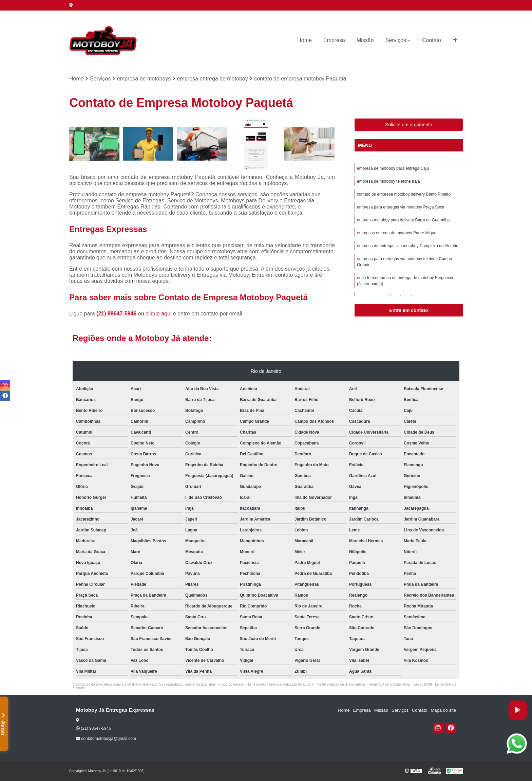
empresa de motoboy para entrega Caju (393, 168)
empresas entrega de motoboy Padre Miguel (397, 233)
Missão (365, 40)
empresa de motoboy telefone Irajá (388, 181)
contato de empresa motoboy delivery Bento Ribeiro (404, 194)
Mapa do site (443, 710)
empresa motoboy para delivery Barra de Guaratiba (403, 220)
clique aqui (159, 314)
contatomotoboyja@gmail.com (106, 739)
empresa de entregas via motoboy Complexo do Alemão (408, 246)
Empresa (334, 40)
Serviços (396, 40)
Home (305, 40)
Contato (432, 40)
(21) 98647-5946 (117, 314)
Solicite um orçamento (409, 125)
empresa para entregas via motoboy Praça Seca (401, 207)
